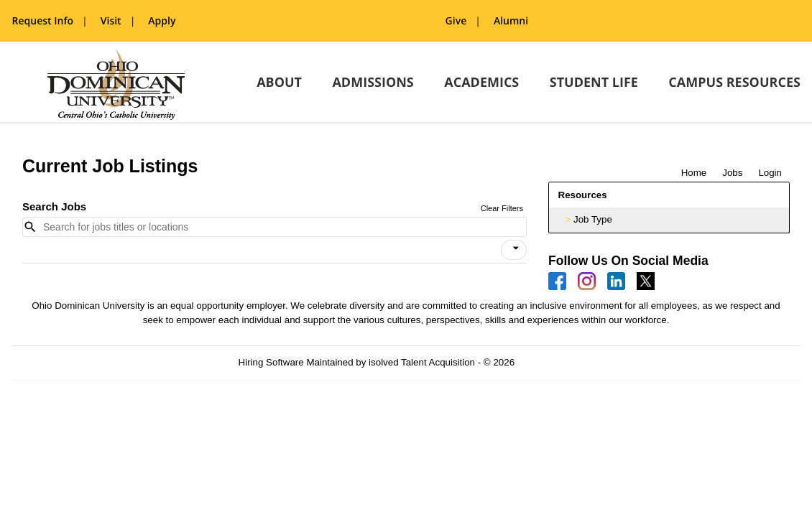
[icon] (516, 248)
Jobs (732, 173)
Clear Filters (502, 208)
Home (694, 173)
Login (770, 173)
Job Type (593, 219)
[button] (514, 250)
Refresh (557, 362)
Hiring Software (271, 362)
